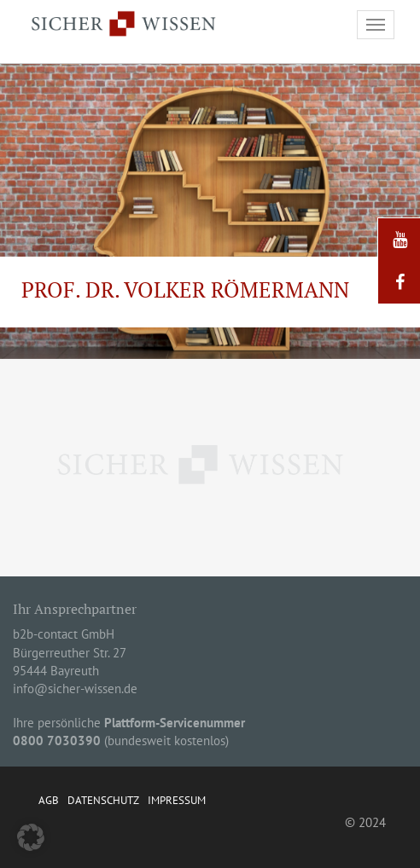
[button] (31, 837)
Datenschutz (103, 800)
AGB (49, 800)
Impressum (177, 800)
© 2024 (365, 822)
